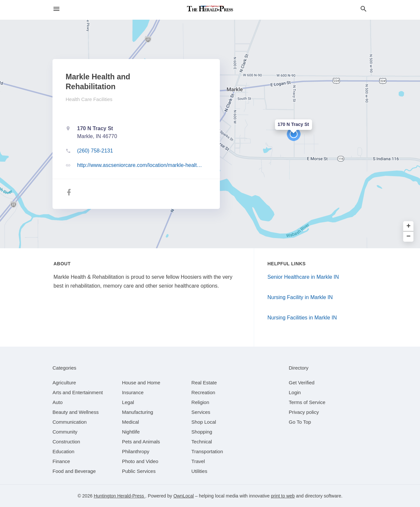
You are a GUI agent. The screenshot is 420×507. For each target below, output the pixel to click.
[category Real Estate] (204, 383)
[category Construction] (66, 442)
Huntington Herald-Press (120, 496)
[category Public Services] (139, 471)
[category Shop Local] (204, 422)
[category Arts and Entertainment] (78, 392)
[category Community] (65, 432)
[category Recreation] (203, 392)
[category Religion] (200, 402)
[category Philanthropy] (136, 451)
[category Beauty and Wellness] (76, 412)
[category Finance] (61, 461)
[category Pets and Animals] (141, 442)
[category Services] (201, 412)
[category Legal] (128, 402)
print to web (283, 496)
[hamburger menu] (56, 9)
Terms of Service (307, 402)
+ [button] (409, 226)
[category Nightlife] (131, 432)
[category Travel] (198, 461)
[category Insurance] (133, 392)
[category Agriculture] (64, 383)
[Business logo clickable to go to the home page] (210, 10)
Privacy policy (304, 412)
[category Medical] (131, 422)
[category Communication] (70, 422)
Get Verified (302, 383)
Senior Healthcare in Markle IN (303, 277)
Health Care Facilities (89, 99)
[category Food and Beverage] (74, 471)
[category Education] (63, 451)
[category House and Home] (141, 383)
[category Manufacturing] (138, 412)
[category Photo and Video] (140, 461)
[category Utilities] (199, 471)
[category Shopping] (202, 432)
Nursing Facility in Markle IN (300, 297)
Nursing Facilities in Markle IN (302, 318)
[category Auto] (58, 402)
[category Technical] (202, 442)
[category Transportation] (207, 451)
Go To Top (300, 422)
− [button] (409, 237)
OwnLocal (183, 496)
